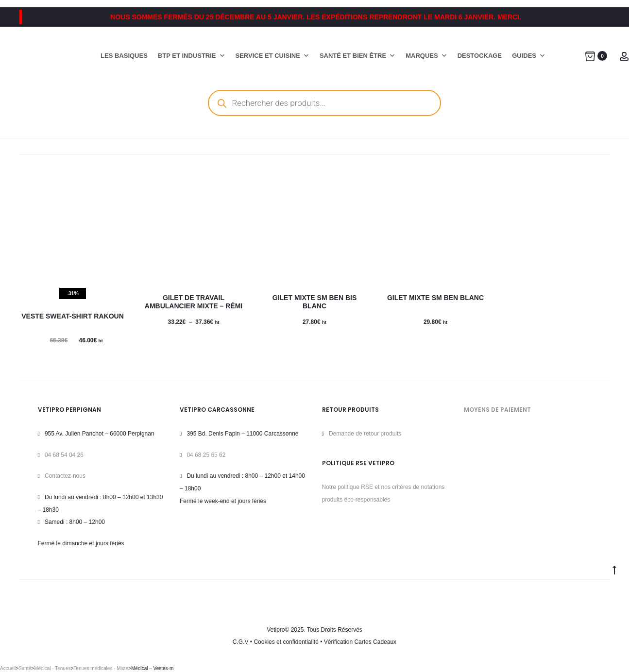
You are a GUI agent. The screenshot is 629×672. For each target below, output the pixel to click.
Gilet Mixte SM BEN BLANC (435, 298)
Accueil (8, 668)
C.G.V (241, 642)
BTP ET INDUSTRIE (192, 56)
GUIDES (529, 56)
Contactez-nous (65, 476)
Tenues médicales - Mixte (101, 668)
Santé (25, 668)
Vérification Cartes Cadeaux (360, 642)
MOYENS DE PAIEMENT (497, 410)
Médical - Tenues (52, 668)
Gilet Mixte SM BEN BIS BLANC (314, 302)
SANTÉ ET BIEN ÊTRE (357, 56)
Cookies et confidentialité (286, 642)
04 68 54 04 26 (64, 455)
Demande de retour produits (365, 434)
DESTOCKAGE (480, 56)
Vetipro (276, 630)
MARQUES (426, 56)
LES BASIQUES (124, 56)
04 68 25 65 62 (206, 455)
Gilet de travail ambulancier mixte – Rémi (194, 302)
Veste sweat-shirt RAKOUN (73, 316)
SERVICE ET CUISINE (272, 56)
